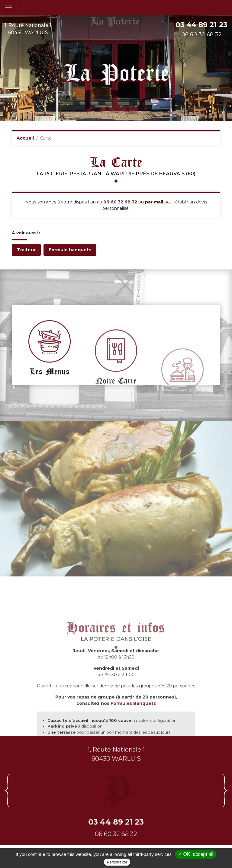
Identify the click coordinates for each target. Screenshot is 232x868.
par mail (154, 202)
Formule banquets (70, 250)
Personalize (117, 862)
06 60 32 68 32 (120, 202)
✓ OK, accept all (196, 854)
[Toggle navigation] (8, 8)
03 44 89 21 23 (201, 25)
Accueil (25, 138)
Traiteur (26, 250)
